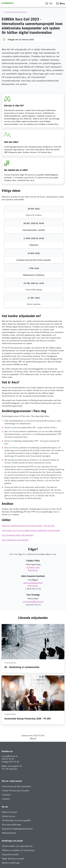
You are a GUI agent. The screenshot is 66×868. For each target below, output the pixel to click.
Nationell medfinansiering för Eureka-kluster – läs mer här (28, 526)
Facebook (6, 795)
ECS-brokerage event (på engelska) (18, 535)
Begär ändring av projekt (13, 859)
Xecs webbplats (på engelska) (15, 540)
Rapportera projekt (10, 854)
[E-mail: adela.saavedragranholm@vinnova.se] (33, 584)
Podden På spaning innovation (16, 791)
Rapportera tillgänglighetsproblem (17, 829)
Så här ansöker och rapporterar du (17, 846)
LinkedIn (6, 799)
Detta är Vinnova (9, 812)
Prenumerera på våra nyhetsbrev (16, 786)
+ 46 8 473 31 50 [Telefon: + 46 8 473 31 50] (33, 589)
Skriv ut (33, 738)
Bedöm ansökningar (11, 863)
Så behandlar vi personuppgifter (16, 820)
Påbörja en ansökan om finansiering (18, 850)
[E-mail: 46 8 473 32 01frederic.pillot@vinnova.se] (33, 569)
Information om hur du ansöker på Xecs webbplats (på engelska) (31, 530)
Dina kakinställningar (12, 825)
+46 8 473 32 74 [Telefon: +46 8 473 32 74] (33, 605)
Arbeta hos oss (9, 816)
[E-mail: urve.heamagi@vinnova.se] (33, 602)
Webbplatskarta (9, 833)
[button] (7, 3)
